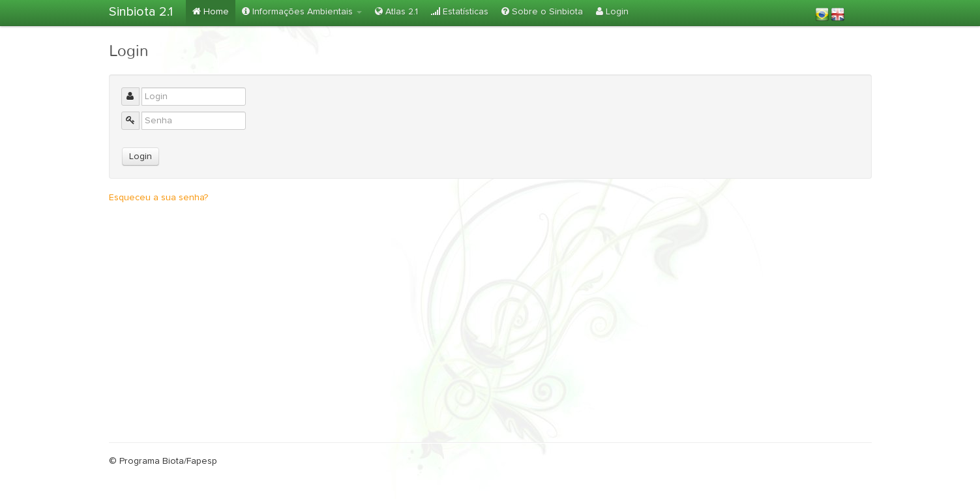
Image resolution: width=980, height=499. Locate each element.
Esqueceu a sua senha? (158, 198)
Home (211, 11)
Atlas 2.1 (396, 11)
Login (612, 11)
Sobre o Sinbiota (542, 11)
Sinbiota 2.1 (141, 12)
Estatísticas (460, 11)
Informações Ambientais (302, 11)
